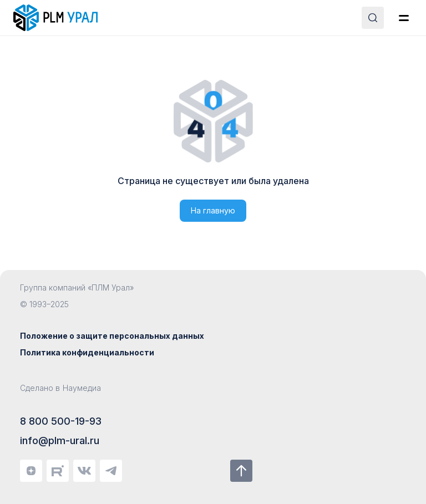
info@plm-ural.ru (60, 441)
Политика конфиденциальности (87, 352)
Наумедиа (82, 388)
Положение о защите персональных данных (112, 336)
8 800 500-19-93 (61, 421)
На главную (213, 210)
